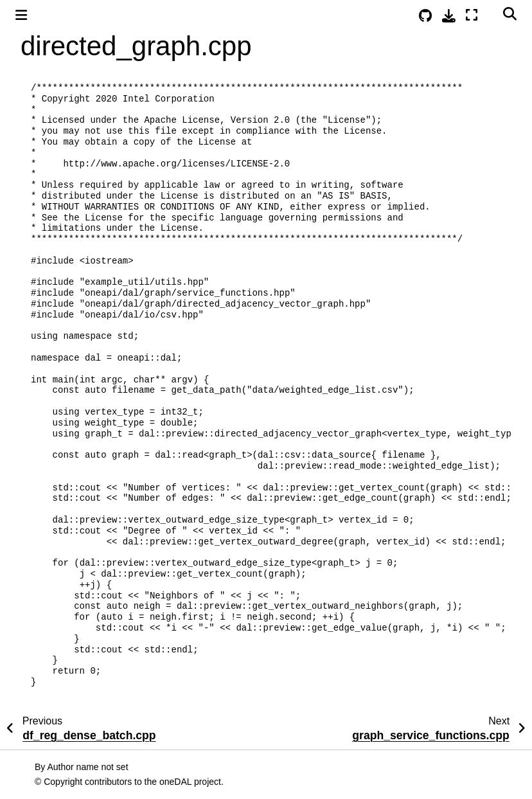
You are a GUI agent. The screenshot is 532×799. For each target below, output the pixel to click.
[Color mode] (490, 13)
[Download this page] (449, 16)
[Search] (510, 13)
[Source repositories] (425, 16)
